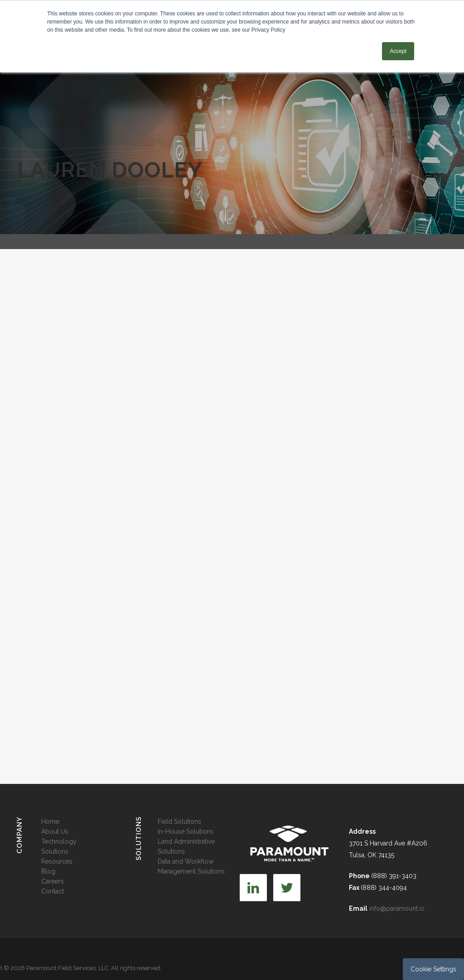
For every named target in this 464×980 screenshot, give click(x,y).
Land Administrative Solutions (186, 846)
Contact (53, 891)
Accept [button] (398, 51)
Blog (48, 871)
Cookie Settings (433, 969)
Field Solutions (179, 821)
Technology (59, 841)
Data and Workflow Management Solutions (191, 866)
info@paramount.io (397, 908)
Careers (53, 881)
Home (50, 821)
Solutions (55, 851)
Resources (57, 861)
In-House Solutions (186, 831)
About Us (55, 831)
